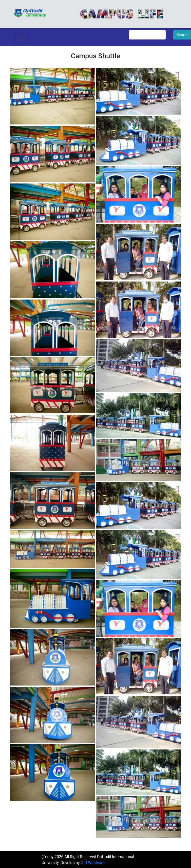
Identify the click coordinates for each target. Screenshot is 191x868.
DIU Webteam (93, 863)
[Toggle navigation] (21, 37)
